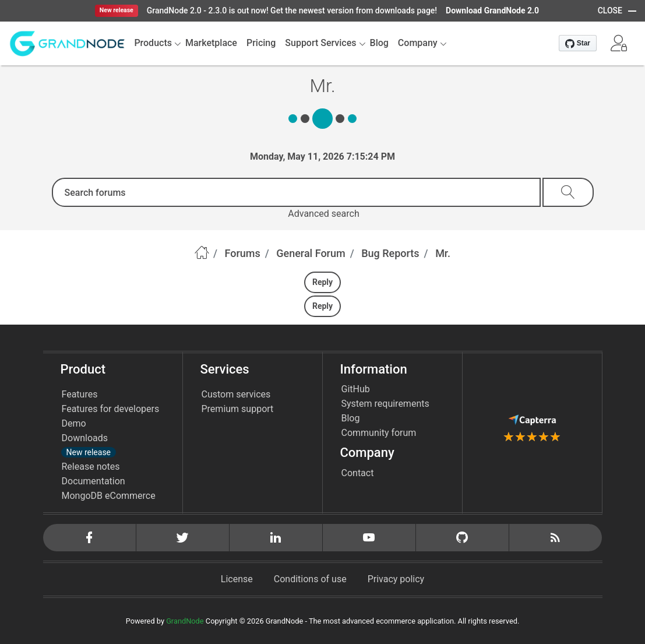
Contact (358, 473)
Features (80, 394)
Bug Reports (390, 253)
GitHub (356, 389)
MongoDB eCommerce (109, 496)
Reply (322, 282)
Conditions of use (310, 579)
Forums (243, 253)
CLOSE (610, 10)
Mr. (443, 253)
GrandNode (185, 621)
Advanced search (323, 214)
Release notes (91, 467)
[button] (619, 43)
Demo (74, 423)
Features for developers (111, 409)
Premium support (238, 409)
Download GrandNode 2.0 (492, 10)
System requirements (385, 404)
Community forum (379, 433)
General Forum (311, 253)
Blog (351, 418)
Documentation (94, 481)
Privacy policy (396, 579)
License (237, 579)
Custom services (236, 394)
